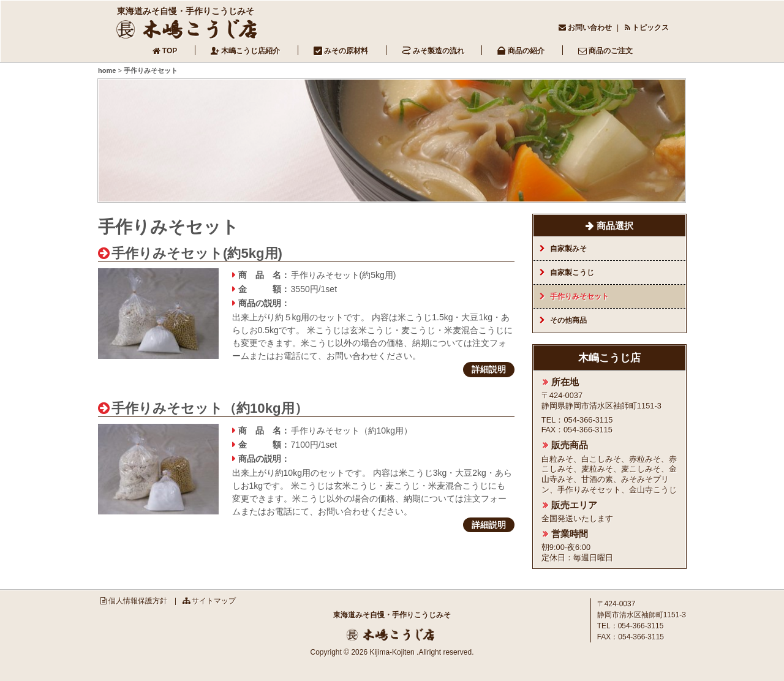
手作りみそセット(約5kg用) (197, 253)
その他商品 (568, 320)
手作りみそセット (579, 296)
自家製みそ (568, 249)
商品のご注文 (611, 51)
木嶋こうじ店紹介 (251, 51)
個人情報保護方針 (138, 601)
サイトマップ (214, 601)
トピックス (650, 28)
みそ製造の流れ (439, 51)
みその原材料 (346, 51)
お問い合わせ (590, 28)
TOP (170, 51)
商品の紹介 (526, 51)
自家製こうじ (572, 273)
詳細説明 (489, 369)
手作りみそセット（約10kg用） (210, 408)
